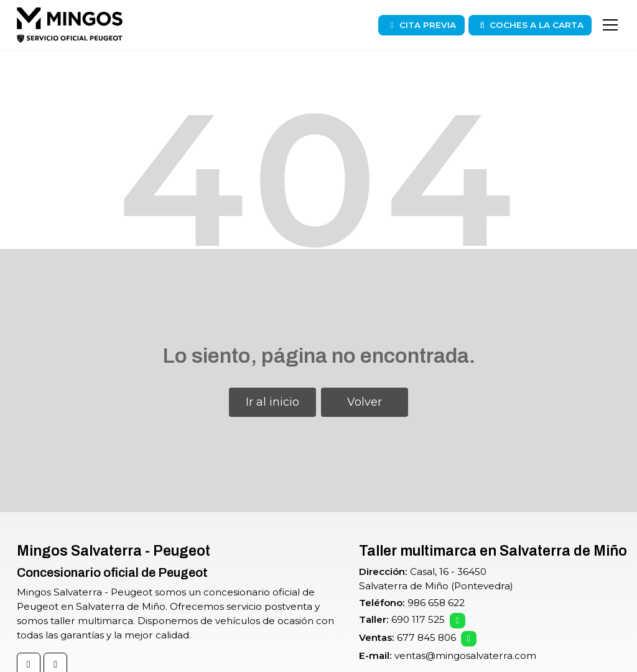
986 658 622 (436, 603)
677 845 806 (426, 637)
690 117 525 (418, 619)
